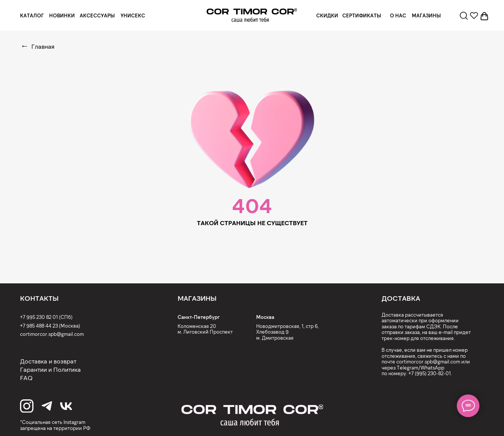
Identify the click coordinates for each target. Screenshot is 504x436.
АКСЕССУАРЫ (97, 15)
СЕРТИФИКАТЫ (362, 15)
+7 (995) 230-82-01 (430, 373)
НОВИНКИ (62, 15)
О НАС (398, 15)
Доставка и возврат (48, 361)
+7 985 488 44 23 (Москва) (50, 326)
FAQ (26, 378)
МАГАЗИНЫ (426, 15)
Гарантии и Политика (50, 369)
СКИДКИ (327, 15)
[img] (252, 15)
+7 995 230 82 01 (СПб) (46, 317)
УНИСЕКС (133, 15)
